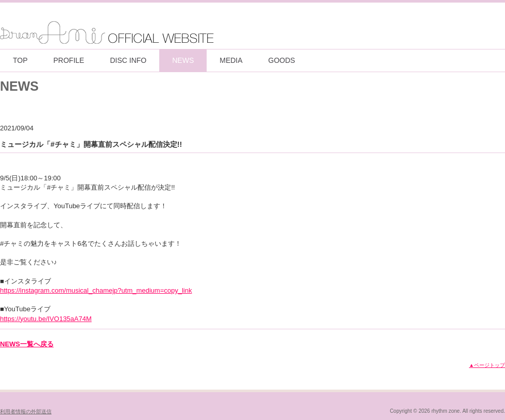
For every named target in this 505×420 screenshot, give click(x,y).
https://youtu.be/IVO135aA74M (46, 319)
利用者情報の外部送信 (26, 411)
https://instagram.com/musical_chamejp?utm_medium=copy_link (96, 290)
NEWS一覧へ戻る (27, 344)
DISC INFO (128, 60)
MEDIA (231, 60)
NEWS (183, 60)
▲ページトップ (487, 365)
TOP (20, 60)
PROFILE (69, 60)
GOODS (282, 60)
